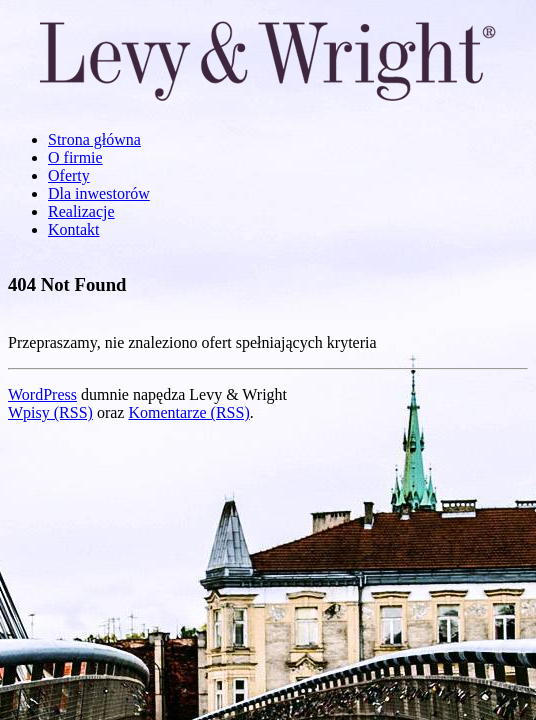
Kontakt (74, 229)
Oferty (69, 175)
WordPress (42, 394)
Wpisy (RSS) (50, 412)
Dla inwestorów (99, 193)
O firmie (75, 157)
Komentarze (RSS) (188, 412)
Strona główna (94, 139)
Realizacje (81, 211)
